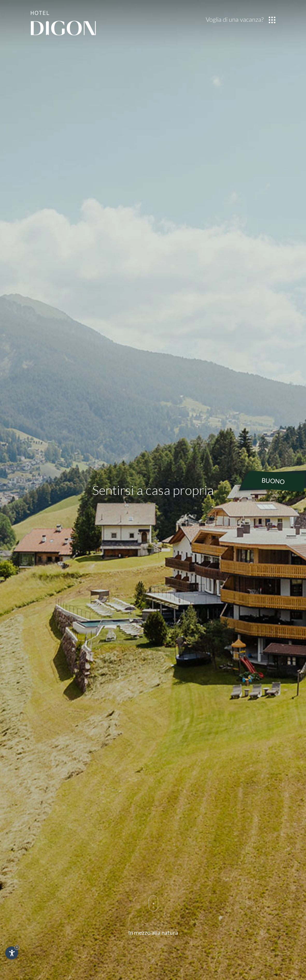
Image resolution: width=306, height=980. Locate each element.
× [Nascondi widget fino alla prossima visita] (17, 947)
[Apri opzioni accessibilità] (12, 953)
